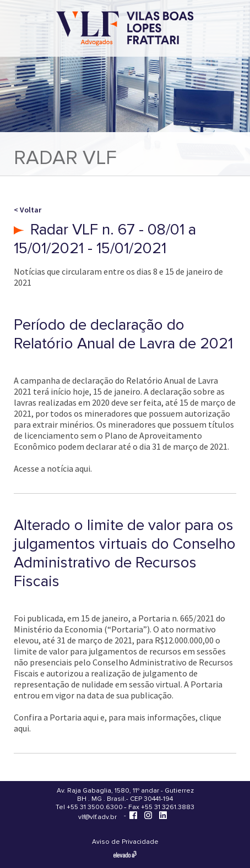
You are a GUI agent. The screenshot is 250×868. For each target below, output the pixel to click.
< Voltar (28, 210)
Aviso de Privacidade (125, 842)
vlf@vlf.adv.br (97, 817)
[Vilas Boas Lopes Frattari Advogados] (125, 29)
